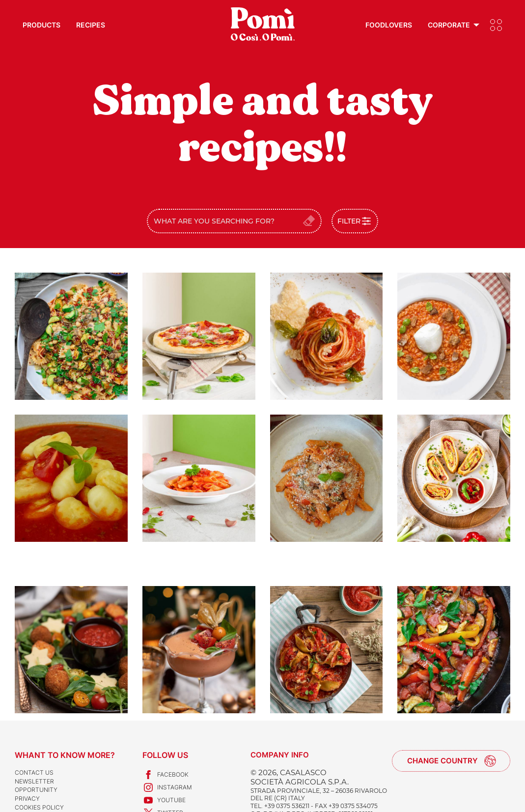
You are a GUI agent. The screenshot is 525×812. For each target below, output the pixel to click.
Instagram (167, 787)
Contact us (34, 772)
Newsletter (34, 781)
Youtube (164, 800)
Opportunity (36, 790)
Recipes (91, 25)
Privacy (27, 798)
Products (41, 25)
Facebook (166, 775)
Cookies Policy (39, 807)
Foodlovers (389, 25)
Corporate (449, 25)
